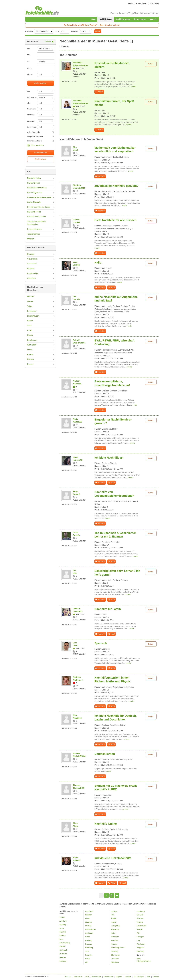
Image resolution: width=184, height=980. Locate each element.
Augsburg (63, 921)
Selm (29, 326)
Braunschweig (65, 943)
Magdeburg (115, 929)
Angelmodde (33, 273)
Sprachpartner (140, 19)
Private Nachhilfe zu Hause (39, 207)
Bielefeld (63, 932)
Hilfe (148, 977)
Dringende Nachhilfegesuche (39, 197)
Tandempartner (34, 234)
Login (131, 3)
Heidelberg (89, 948)
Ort (28, 61)
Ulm (138, 940)
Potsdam (140, 919)
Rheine (30, 354)
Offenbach (115, 959)
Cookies (156, 977)
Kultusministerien (34, 229)
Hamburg (89, 940)
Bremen (62, 946)
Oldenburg (115, 962)
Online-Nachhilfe (34, 202)
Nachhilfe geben (123, 19)
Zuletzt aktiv (31, 127)
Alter (29, 103)
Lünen (30, 350)
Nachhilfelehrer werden (37, 188)
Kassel (88, 959)
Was (29, 49)
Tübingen (140, 937)
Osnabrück (141, 911)
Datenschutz (96, 977)
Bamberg (63, 925)
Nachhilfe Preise (34, 212)
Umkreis (75, 31)
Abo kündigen (139, 977)
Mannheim (115, 937)
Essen (88, 919)
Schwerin (140, 915)
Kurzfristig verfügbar (40, 141)
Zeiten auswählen (36, 145)
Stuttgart (140, 929)
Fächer (30, 68)
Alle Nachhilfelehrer (144, 961)
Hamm (30, 335)
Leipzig (114, 922)
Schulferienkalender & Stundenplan (37, 223)
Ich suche (29, 31)
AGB (87, 977)
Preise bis (31, 121)
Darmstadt (63, 950)
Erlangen (89, 915)
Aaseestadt (32, 264)
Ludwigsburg (116, 926)
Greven (30, 301)
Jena (87, 951)
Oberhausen (116, 955)
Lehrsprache (31, 97)
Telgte (30, 306)
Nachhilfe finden (106, 19)
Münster (31, 297)
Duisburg (63, 961)
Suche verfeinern (41, 83)
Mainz (113, 933)
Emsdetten (32, 311)
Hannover (89, 944)
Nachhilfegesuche (35, 193)
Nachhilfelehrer (34, 183)
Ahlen (30, 330)
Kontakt (128, 977)
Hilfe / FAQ (154, 3)
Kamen (30, 364)
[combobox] (46, 68)
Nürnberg (114, 951)
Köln (113, 915)
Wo (29, 92)
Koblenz (114, 911)
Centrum (31, 254)
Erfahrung (31, 115)
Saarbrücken (141, 926)
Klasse (30, 75)
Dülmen (31, 359)
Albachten (31, 278)
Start (93, 19)
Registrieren (141, 3)
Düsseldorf (89, 911)
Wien (139, 959)
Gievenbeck (32, 259)
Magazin (153, 19)
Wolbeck (31, 269)
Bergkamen (32, 340)
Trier (138, 933)
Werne (30, 321)
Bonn (61, 939)
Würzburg (140, 951)
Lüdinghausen (33, 316)
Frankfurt (89, 922)
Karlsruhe (89, 955)
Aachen (62, 917)
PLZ (57, 31)
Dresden (63, 957)
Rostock (140, 922)
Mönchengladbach (118, 948)
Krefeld (114, 919)
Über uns (68, 977)
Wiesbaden (141, 944)
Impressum (78, 977)
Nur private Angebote (40, 137)
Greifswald (89, 933)
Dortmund (63, 954)
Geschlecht (31, 109)
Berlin (62, 928)
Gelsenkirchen (91, 929)
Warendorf (32, 345)
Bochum (62, 936)
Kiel (87, 962)
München (114, 940)
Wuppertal (140, 948)
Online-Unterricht (40, 132)
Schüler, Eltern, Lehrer (37, 217)
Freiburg (88, 926)
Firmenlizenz (108, 977)
